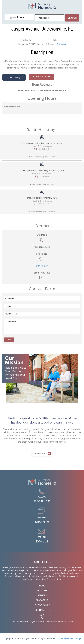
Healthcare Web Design (70, 638)
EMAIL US (42, 542)
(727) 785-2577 (42, 266)
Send (9, 340)
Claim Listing (14, 77)
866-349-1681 (42, 501)
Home (42, 586)
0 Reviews (61, 44)
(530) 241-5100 (49, 157)
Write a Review (41, 77)
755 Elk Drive (44, 176)
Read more (40, 453)
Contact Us (42, 600)
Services (42, 595)
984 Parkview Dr (44, 204)
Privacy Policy (42, 605)
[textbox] (20, 17)
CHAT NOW (42, 522)
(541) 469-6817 (49, 212)
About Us (42, 591)
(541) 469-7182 (49, 184)
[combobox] (19, 17)
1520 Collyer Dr (44, 149)
